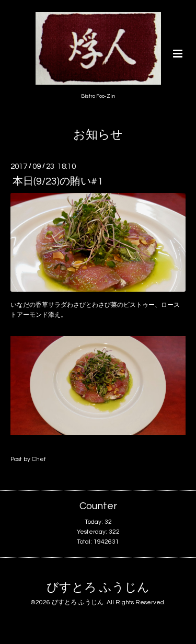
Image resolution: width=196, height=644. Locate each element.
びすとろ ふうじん (98, 588)
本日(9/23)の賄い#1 (58, 181)
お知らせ (98, 135)
